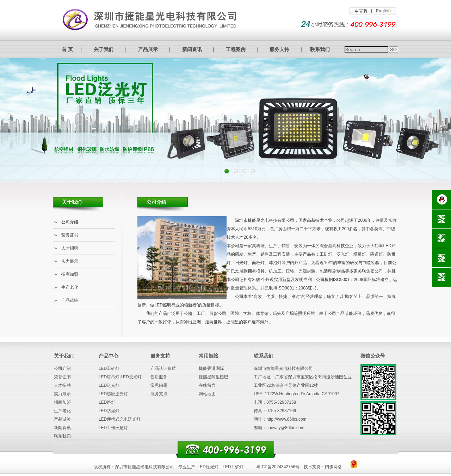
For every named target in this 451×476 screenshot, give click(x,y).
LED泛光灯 (109, 385)
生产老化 (70, 287)
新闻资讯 (192, 49)
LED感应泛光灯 (113, 394)
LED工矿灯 (109, 368)
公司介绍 (70, 222)
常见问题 (159, 385)
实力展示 (70, 261)
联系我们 (320, 49)
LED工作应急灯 (113, 428)
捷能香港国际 (211, 368)
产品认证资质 (163, 368)
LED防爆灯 (109, 411)
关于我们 (104, 49)
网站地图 (207, 394)
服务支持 (279, 49)
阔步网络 (333, 467)
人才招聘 (70, 248)
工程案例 (236, 49)
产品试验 (70, 300)
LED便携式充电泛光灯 (120, 419)
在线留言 (207, 385)
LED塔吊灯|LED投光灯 (120, 377)
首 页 (67, 49)
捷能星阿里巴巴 (214, 377)
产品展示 (148, 49)
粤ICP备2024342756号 (278, 467)
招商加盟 (70, 274)
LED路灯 (107, 402)
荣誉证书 (70, 235)
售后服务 (159, 377)
